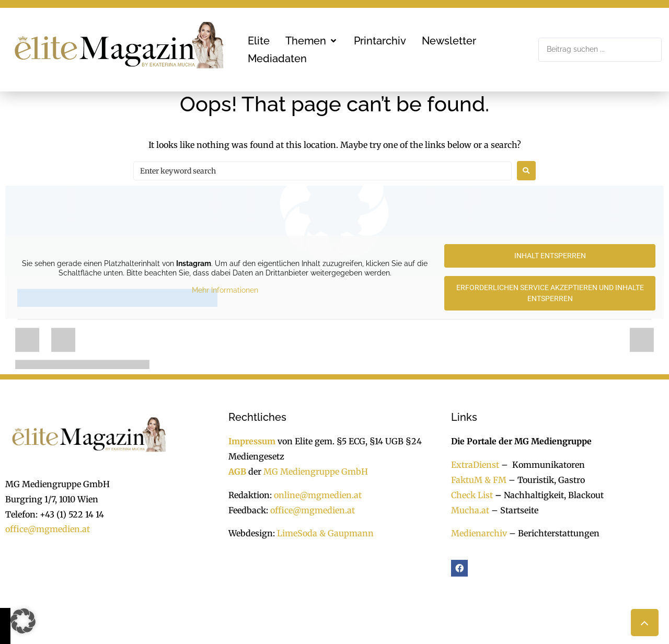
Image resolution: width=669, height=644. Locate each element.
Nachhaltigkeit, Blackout (548, 495)
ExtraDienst (475, 465)
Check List (472, 495)
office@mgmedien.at (48, 529)
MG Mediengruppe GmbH (316, 471)
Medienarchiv (479, 533)
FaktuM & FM (479, 480)
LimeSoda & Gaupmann (325, 533)
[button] (312, 41)
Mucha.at (470, 510)
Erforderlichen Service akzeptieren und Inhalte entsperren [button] (550, 293)
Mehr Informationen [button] (225, 291)
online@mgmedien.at (318, 495)
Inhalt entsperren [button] (550, 256)
